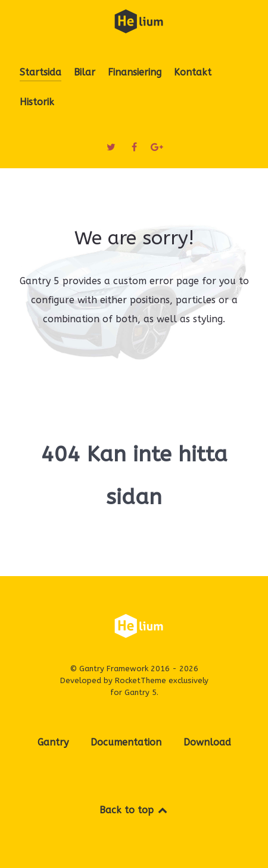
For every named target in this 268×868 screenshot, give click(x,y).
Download (207, 742)
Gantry (53, 742)
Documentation (126, 742)
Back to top (134, 810)
